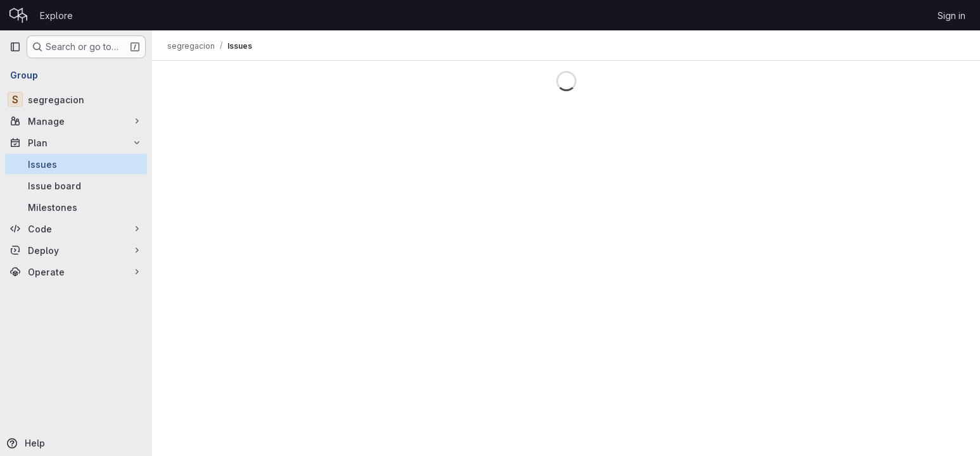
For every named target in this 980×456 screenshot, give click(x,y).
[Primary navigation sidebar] (15, 47)
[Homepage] (18, 15)
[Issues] (76, 164)
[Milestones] (76, 207)
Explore (56, 16)
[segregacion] (76, 99)
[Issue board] (76, 186)
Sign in (951, 16)
